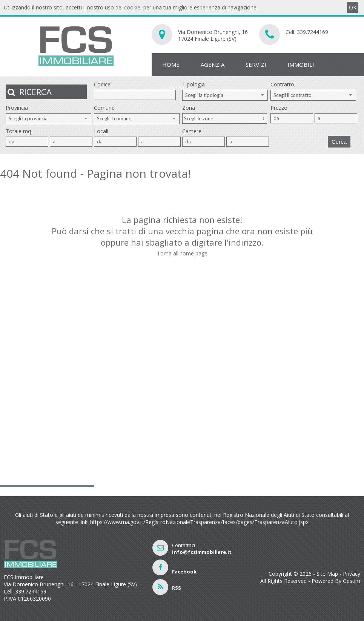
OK (353, 7)
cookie (132, 7)
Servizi (256, 65)
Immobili (301, 65)
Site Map (327, 574)
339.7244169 (313, 32)
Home (171, 65)
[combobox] (225, 95)
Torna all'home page (182, 253)
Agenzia (213, 65)
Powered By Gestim (336, 581)
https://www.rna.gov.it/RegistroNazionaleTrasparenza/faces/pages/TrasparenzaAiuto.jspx (199, 522)
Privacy (352, 574)
